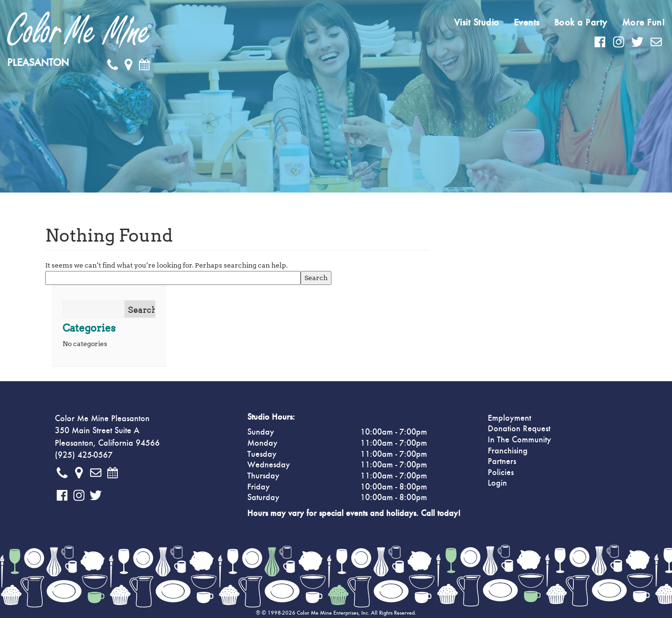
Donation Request (519, 429)
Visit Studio (477, 23)
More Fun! (644, 23)
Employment (509, 418)
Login (497, 483)
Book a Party (581, 23)
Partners (502, 462)
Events (527, 23)
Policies (501, 473)
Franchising (508, 451)
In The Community (520, 440)
